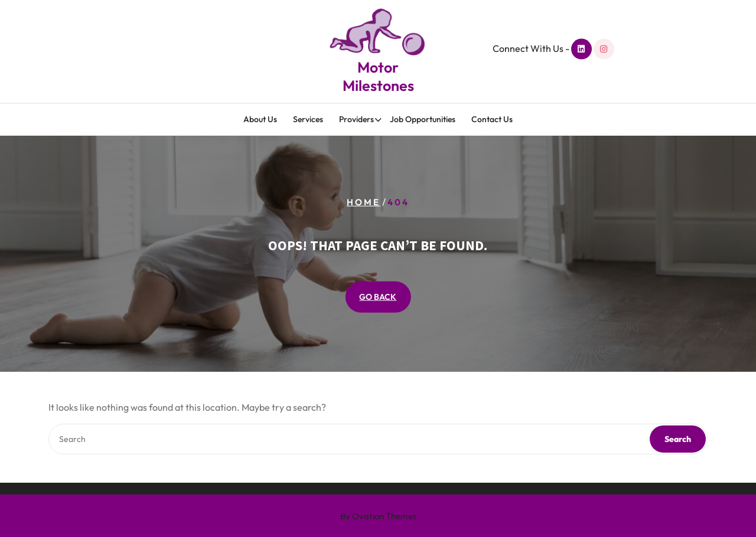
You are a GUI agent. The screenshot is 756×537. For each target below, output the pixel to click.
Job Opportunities (423, 120)
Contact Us (492, 120)
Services (308, 120)
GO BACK (378, 297)
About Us (260, 120)
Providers (356, 120)
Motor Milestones (378, 75)
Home (364, 202)
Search (678, 439)
